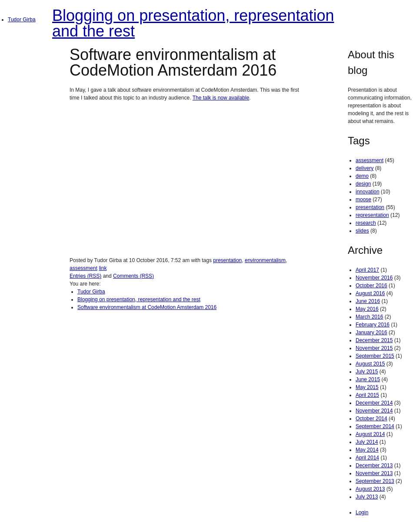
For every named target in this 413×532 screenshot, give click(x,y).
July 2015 (367, 372)
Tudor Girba (22, 20)
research (366, 223)
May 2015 (367, 387)
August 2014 (370, 434)
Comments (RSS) (133, 276)
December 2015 (374, 340)
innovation (368, 192)
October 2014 (371, 419)
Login (362, 512)
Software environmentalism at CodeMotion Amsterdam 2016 (147, 307)
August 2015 (370, 364)
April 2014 (367, 458)
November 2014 (374, 411)
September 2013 (375, 481)
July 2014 (367, 442)
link (103, 268)
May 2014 (367, 450)
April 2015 (367, 395)
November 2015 (374, 348)
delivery (365, 168)
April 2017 (367, 270)
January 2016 (371, 332)
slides (362, 231)
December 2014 (374, 403)
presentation (227, 260)
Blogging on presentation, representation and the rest (193, 23)
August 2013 (370, 489)
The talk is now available (221, 98)
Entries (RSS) (85, 276)
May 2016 (367, 309)
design (363, 184)
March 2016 (369, 317)
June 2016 (368, 301)
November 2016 (374, 278)
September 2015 (375, 356)
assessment (83, 268)
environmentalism (265, 260)
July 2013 (367, 497)
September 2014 (375, 426)
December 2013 (374, 465)
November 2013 (374, 473)
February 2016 (373, 325)
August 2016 (370, 293)
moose (363, 199)
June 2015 (368, 379)
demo (362, 176)
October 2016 (371, 286)
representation (372, 215)
